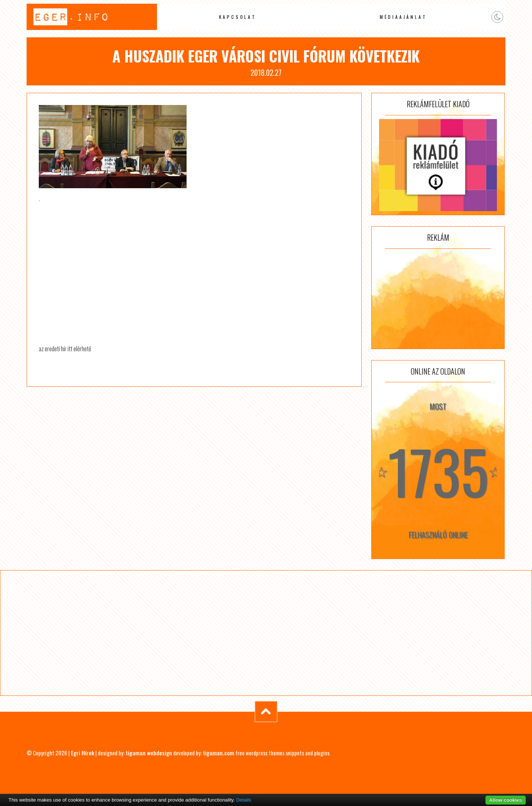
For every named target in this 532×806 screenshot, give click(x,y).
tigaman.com (219, 753)
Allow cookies (506, 800)
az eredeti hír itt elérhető (65, 349)
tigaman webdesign (149, 753)
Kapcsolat (238, 17)
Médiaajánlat (403, 17)
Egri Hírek (83, 753)
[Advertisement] (438, 299)
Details (244, 800)
